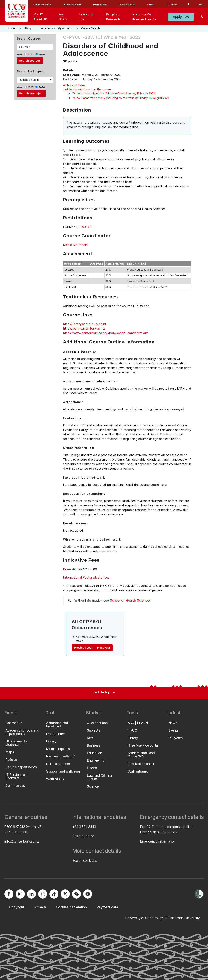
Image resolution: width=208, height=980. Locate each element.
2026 (42, 54)
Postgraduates (127, 5)
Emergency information (158, 841)
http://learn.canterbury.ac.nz (84, 328)
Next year (104, 648)
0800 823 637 (167, 832)
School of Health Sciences (130, 600)
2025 (31, 54)
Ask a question (84, 836)
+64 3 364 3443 (84, 827)
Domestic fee (73, 569)
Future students (42, 5)
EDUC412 (85, 227)
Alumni (151, 5)
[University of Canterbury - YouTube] (88, 894)
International (100, 5)
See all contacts (85, 860)
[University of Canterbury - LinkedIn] (31, 894)
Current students (72, 5)
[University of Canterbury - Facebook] (9, 894)
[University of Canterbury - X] (65, 894)
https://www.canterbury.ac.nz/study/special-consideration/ (105, 333)
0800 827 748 (15, 827)
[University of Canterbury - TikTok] (54, 894)
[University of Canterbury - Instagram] (20, 894)
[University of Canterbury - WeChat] (76, 894)
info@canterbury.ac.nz (22, 841)
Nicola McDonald (75, 245)
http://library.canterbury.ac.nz (85, 324)
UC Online (171, 5)
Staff (201, 5)
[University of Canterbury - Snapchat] (43, 894)
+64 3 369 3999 (16, 832)
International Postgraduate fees (86, 577)
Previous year (83, 648)
